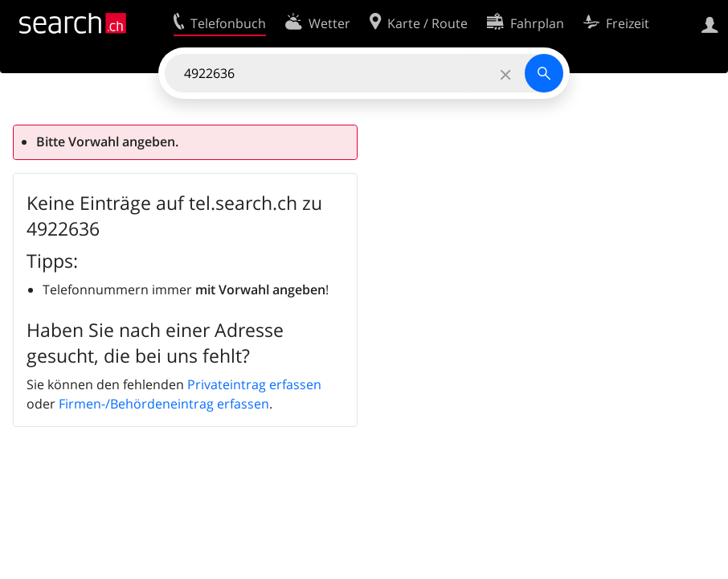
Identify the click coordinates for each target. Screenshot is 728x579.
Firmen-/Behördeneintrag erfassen (164, 404)
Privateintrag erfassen (254, 384)
